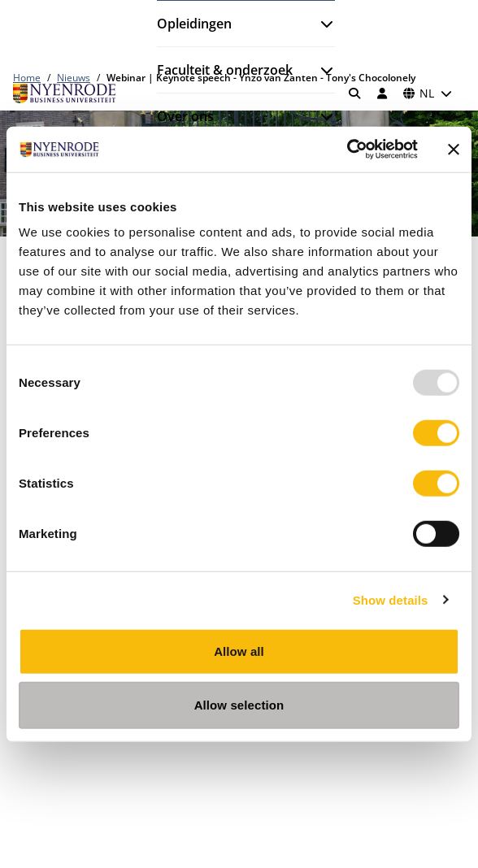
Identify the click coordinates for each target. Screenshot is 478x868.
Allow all (239, 651)
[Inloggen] (382, 93)
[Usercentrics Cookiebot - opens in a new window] (347, 150)
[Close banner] (454, 150)
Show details (391, 599)
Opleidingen (194, 24)
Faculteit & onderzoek (225, 70)
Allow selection (239, 704)
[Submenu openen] (320, 24)
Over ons (185, 116)
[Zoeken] (355, 93)
